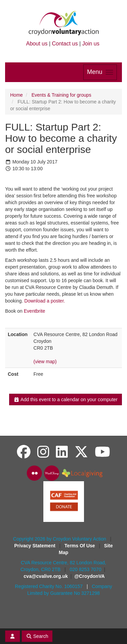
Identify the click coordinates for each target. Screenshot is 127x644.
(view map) (45, 362)
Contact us (65, 44)
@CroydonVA (89, 576)
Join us (91, 44)
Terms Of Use (80, 546)
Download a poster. (45, 301)
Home (16, 95)
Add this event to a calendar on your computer (66, 399)
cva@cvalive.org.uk (46, 576)
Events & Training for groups (61, 95)
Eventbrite (34, 311)
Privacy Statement (35, 546)
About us (37, 44)
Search (37, 636)
